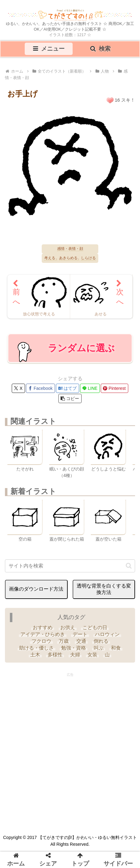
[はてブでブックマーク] (68, 388)
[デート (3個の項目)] (80, 634)
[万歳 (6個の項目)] (64, 641)
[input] (70, 566)
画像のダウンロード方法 (36, 589)
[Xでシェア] (18, 388)
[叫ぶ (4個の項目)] (99, 648)
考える (50, 258)
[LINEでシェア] (90, 388)
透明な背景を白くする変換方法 (104, 589)
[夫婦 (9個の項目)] (75, 655)
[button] (70, 398)
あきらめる (68, 258)
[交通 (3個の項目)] (81, 641)
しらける (88, 258)
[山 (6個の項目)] (107, 655)
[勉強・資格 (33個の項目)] (74, 648)
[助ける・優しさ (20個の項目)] (36, 648)
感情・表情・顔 (70, 249)
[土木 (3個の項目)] (35, 655)
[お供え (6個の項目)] (67, 628)
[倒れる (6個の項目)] (101, 641)
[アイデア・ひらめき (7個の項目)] (43, 634)
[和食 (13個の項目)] (116, 648)
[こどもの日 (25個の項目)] (95, 628)
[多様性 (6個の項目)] (55, 655)
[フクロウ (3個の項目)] (41, 641)
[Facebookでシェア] (40, 388)
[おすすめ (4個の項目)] (43, 628)
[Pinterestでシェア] (114, 388)
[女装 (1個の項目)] (92, 655)
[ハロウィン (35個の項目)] (107, 634)
